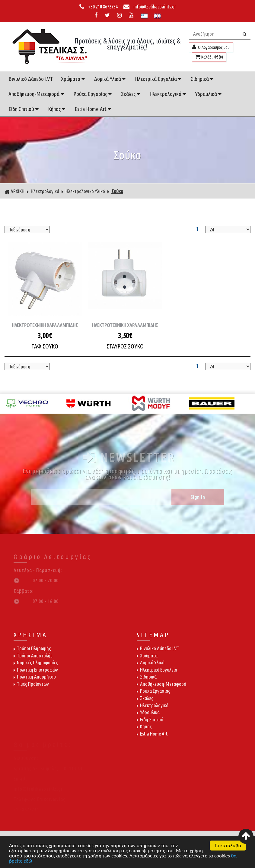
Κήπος (57, 109)
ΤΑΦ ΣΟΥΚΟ (45, 346)
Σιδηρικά (203, 79)
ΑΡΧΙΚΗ (14, 191)
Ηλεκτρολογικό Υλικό (85, 191)
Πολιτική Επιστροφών (36, 670)
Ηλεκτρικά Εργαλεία (159, 79)
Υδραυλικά (209, 94)
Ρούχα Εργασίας (93, 94)
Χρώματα (74, 79)
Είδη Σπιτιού (24, 109)
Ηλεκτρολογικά (168, 94)
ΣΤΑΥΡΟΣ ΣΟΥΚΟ (125, 346)
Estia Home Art (94, 109)
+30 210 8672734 (99, 6)
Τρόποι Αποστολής (33, 655)
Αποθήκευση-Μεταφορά (37, 94)
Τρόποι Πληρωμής (32, 648)
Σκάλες (131, 94)
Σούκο (117, 191)
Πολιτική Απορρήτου (35, 677)
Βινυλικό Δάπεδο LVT (31, 79)
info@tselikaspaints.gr (150, 6)
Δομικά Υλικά (111, 79)
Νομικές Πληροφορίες (36, 662)
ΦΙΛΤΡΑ (128, 217)
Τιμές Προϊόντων (31, 684)
